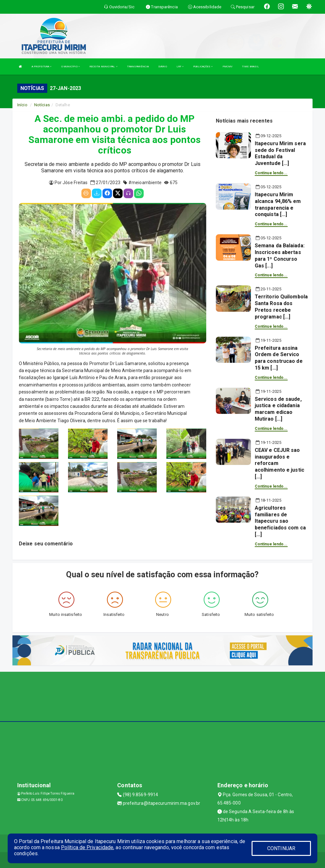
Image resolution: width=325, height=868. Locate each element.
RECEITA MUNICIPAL (103, 67)
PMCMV (228, 67)
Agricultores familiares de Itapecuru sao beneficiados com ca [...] (280, 521)
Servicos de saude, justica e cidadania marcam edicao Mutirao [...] (278, 409)
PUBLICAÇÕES (203, 67)
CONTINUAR (281, 848)
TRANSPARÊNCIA (138, 67)
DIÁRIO (163, 67)
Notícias (42, 105)
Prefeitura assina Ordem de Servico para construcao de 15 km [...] (279, 358)
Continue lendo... (271, 173)
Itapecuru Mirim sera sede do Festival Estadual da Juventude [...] (280, 153)
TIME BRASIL (250, 67)
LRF (180, 67)
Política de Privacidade (87, 847)
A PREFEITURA (42, 67)
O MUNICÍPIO (71, 67)
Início (22, 105)
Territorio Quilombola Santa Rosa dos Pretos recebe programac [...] (281, 307)
